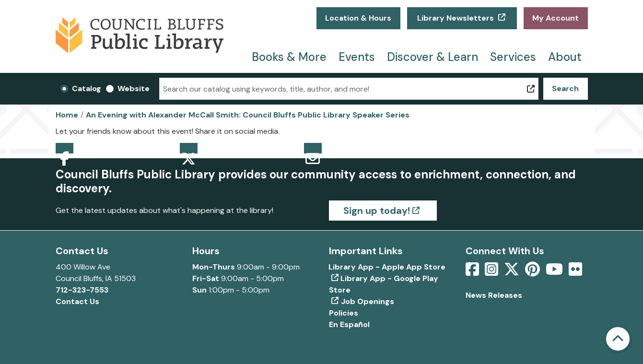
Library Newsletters (456, 18)
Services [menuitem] (513, 57)
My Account (555, 18)
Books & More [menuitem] (289, 57)
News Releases (494, 295)
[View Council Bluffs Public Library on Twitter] (513, 272)
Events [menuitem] (357, 57)
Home (67, 115)
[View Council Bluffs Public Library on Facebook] (473, 272)
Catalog (87, 88)
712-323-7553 (82, 290)
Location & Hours (358, 18)
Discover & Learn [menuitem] (433, 57)
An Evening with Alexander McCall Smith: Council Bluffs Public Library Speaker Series (248, 115)
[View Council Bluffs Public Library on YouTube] (555, 272)
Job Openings (368, 301)
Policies (344, 313)
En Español (349, 324)
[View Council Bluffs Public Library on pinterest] (533, 272)
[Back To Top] (618, 339)
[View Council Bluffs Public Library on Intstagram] (492, 272)
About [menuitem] (565, 57)
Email (313, 148)
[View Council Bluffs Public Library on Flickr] (575, 272)
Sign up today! (377, 211)
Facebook (64, 148)
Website (134, 88)
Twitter (189, 148)
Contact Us (77, 301)
